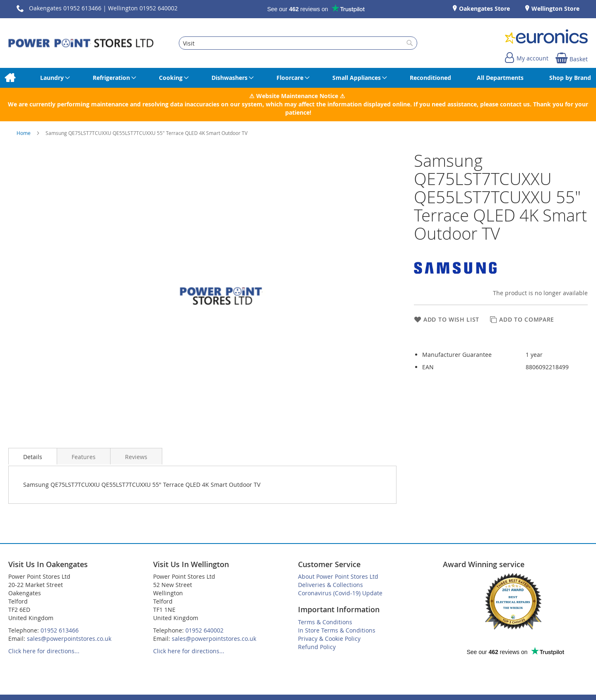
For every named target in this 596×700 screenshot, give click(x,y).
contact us (515, 104)
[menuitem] (10, 78)
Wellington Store (555, 8)
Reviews (136, 457)
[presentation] (33, 456)
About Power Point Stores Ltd (338, 576)
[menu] (298, 78)
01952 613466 (60, 630)
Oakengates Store (484, 8)
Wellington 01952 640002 (143, 8)
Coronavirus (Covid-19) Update (340, 593)
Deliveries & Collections (330, 585)
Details (33, 457)
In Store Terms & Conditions (337, 630)
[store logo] (81, 43)
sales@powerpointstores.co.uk (69, 639)
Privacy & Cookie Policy (329, 639)
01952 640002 (204, 630)
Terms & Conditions (325, 622)
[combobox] (298, 43)
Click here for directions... (44, 651)
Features (84, 457)
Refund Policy (317, 647)
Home (24, 133)
